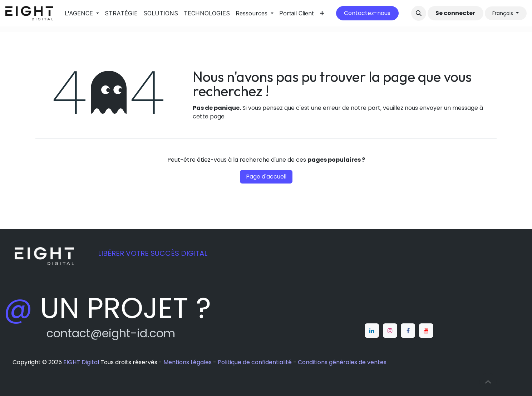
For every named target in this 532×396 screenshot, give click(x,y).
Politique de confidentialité (255, 362)
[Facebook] (408, 331)
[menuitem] (82, 13)
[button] (419, 13)
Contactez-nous (367, 13)
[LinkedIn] (372, 331)
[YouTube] (426, 331)
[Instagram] (390, 331)
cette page (209, 116)
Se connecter (455, 13)
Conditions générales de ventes (342, 362)
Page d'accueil (266, 177)
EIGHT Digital (81, 362)
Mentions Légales (188, 362)
